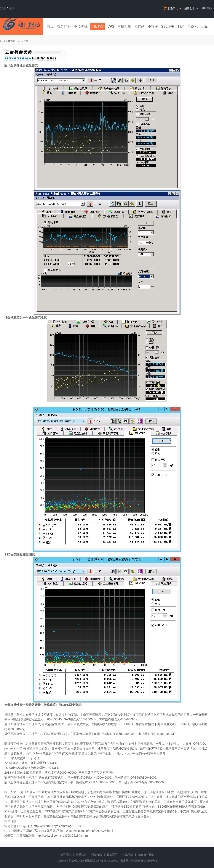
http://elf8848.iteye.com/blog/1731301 (59, 826)
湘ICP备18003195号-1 (144, 861)
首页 (50, 27)
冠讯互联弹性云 (15, 65)
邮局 (181, 27)
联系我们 (81, 855)
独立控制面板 (146, 855)
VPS (111, 27)
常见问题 (128, 855)
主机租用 (124, 27)
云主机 (25, 41)
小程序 (153, 27)
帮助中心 (207, 8)
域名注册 (64, 27)
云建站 (139, 27)
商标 (204, 27)
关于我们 (65, 855)
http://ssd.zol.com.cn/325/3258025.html (87, 831)
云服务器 (97, 27)
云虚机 (193, 27)
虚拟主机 (81, 27)
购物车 (172, 9)
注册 (12, 8)
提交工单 (112, 855)
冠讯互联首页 (8, 41)
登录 (3, 8)
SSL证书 (168, 27)
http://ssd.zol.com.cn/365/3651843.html (62, 836)
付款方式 (97, 855)
